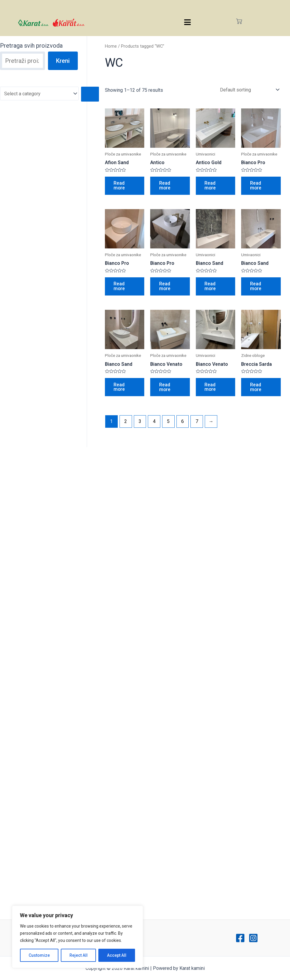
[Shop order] (248, 90)
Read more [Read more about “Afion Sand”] (120, 186)
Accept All (117, 955)
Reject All (79, 955)
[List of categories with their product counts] (39, 94)
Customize (39, 955)
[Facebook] (240, 938)
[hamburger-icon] (187, 22)
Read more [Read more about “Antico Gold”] (211, 186)
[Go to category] (90, 94)
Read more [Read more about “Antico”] (165, 186)
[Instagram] (253, 938)
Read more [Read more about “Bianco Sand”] (211, 287)
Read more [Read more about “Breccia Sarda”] (256, 388)
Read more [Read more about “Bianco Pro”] (256, 186)
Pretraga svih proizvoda (31, 46)
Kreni (63, 61)
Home (111, 46)
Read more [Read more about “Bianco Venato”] (165, 388)
